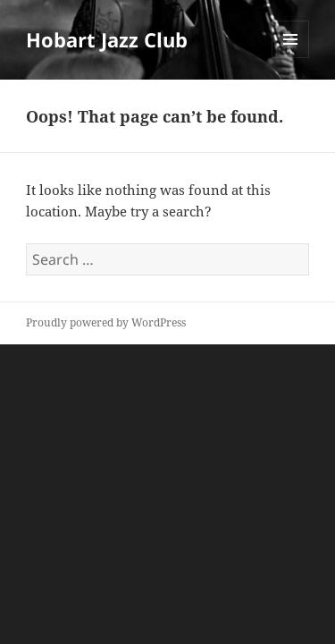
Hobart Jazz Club (107, 39)
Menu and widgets (291, 58)
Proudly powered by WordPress (106, 322)
